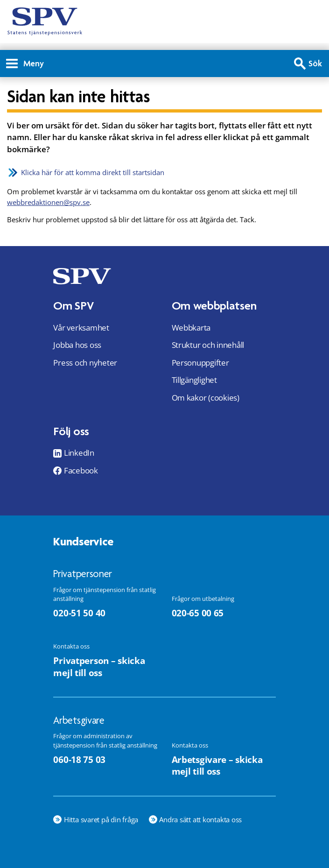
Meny (25, 63)
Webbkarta (191, 328)
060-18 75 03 (79, 759)
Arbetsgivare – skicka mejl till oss (217, 766)
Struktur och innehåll (208, 345)
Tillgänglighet (194, 380)
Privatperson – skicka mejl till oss (99, 667)
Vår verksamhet (81, 328)
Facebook (81, 471)
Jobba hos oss (77, 345)
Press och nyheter (85, 363)
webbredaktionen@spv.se (48, 202)
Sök (315, 63)
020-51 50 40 (79, 613)
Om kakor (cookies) (206, 398)
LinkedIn (79, 453)
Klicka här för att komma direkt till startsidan (93, 172)
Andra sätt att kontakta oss (200, 819)
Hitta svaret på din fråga (101, 819)
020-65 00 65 (198, 613)
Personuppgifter (200, 363)
